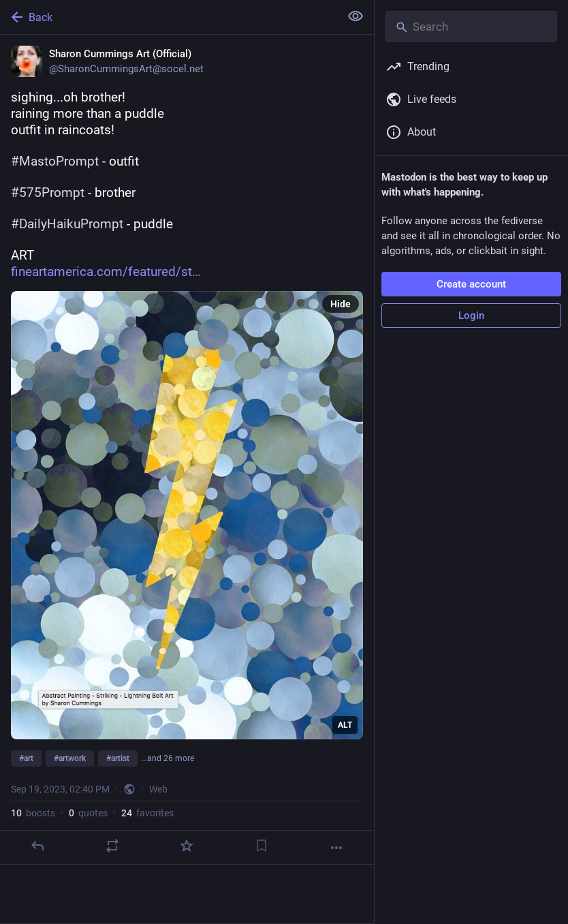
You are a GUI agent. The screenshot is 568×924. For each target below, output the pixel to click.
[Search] (471, 27)
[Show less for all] (356, 16)
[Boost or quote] (112, 846)
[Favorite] (187, 846)
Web (158, 789)
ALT (345, 725)
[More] (336, 848)
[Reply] (37, 846)
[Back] (169, 17)
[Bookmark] (262, 846)
